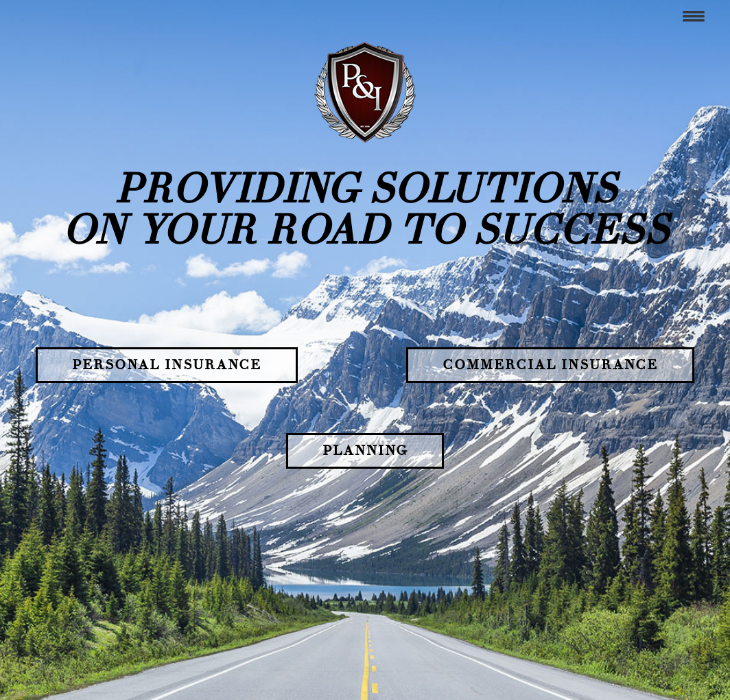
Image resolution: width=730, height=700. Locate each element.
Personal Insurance (167, 365)
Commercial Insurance (550, 365)
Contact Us (174, 568)
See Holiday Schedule (176, 645)
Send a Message (164, 661)
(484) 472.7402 (179, 589)
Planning (365, 451)
